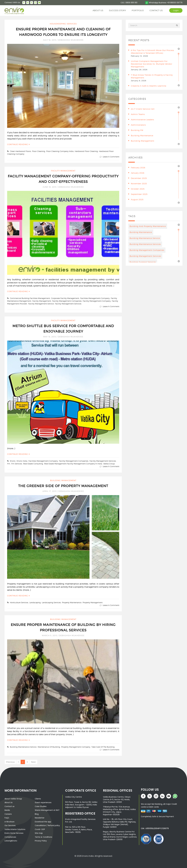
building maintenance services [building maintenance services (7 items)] (145, 244)
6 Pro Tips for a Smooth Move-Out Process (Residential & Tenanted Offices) (152, 52)
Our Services (10, 825)
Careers (8, 814)
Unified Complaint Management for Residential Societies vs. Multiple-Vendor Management (152, 64)
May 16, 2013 (50, 337)
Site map (39, 833)
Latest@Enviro (11, 840)
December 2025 (139, 178)
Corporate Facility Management (65, 298)
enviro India (22, 461)
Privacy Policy (41, 840)
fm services (17, 464)
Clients (38, 799)
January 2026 (138, 173)
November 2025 (139, 184)
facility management (42, 301)
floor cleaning (39, 151)
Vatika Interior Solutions (15, 829)
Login (176, 10)
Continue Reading (19, 144)
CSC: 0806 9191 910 (129, 3)
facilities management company (95, 298)
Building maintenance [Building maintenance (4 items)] (141, 232)
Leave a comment (111, 157)
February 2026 (138, 168)
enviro (13, 461)
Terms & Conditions (44, 836)
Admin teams (138, 114)
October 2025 (138, 189)
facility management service (41, 304)
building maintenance (142, 136)
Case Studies (41, 806)
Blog (37, 814)
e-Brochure (10, 821)
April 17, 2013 (50, 491)
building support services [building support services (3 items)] (143, 262)
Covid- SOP (40, 829)
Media (7, 810)
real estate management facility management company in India (73, 464)
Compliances (11, 836)
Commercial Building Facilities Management (30, 298)
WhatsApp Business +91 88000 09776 (164, 3)
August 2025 (137, 199)
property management (93, 602)
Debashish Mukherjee (71, 40)
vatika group (109, 464)
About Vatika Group (13, 799)
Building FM (137, 130)
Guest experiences (43, 802)
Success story (117, 10)
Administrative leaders (142, 120)
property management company (76, 747)
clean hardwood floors (20, 151)
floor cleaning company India (60, 151)
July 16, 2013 (50, 40)
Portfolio (137, 10)
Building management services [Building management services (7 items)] (145, 256)
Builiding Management (63, 480)
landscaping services (51, 602)
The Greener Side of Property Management (63, 486)
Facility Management (63, 171)
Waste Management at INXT (48, 810)
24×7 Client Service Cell (143, 109)
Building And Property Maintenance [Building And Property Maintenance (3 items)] (148, 226)
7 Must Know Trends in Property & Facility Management (152, 76)
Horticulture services (19, 602)
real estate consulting (33, 464)
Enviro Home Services (14, 833)
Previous (10, 762)
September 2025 (139, 194)
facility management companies (67, 301)
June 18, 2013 (50, 187)
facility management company (97, 301)
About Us (9, 802)
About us (98, 10)
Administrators (138, 125)
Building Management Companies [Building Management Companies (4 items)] (147, 250)
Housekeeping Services (63, 24)
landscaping (35, 602)
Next (33, 762)
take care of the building (103, 747)
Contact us (10, 806)
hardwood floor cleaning (86, 151)
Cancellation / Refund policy (48, 825)
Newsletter (40, 818)
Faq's (7, 818)
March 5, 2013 (50, 635)
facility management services (68, 304)
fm (9, 464)
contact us (156, 10)
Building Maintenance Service (23, 747)
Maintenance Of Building (49, 747)
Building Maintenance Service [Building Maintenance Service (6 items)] (145, 238)
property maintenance (72, 602)
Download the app (43, 821)
